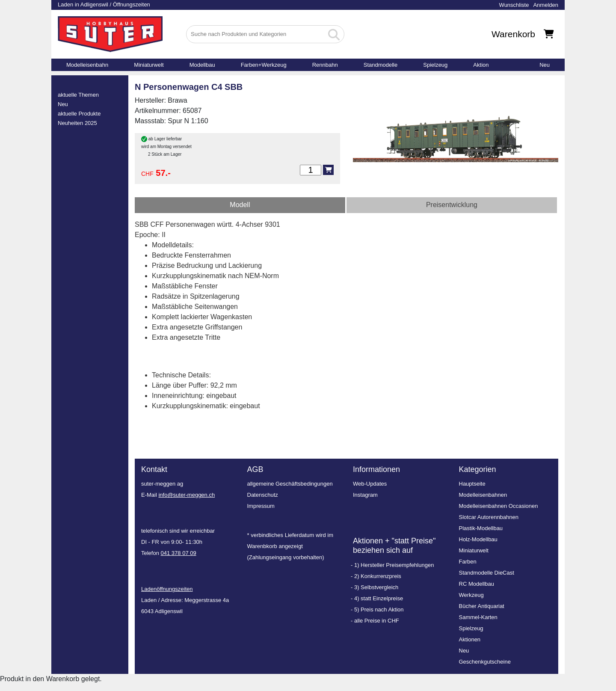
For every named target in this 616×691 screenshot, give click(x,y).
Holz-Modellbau (478, 539)
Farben (468, 562)
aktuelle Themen (78, 95)
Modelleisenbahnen (483, 495)
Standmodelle (381, 65)
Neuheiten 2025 (77, 123)
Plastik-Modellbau (481, 528)
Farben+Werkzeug (264, 65)
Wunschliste (514, 5)
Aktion (481, 65)
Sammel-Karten (478, 617)
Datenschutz (263, 495)
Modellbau (202, 65)
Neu (545, 65)
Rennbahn (325, 65)
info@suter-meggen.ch (187, 495)
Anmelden (546, 5)
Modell (240, 205)
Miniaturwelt (149, 65)
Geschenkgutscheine (485, 662)
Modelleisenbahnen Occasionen (499, 506)
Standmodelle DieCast (487, 573)
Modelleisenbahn (87, 65)
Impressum (261, 506)
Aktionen (470, 639)
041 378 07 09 (179, 553)
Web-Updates (370, 484)
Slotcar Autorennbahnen (489, 517)
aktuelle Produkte (79, 114)
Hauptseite (472, 484)
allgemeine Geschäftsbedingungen (290, 484)
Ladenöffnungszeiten (167, 589)
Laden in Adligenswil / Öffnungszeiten (104, 4)
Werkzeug (471, 595)
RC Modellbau (477, 584)
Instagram (365, 495)
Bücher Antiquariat (482, 606)
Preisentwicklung (452, 205)
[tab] (240, 205)
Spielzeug (435, 65)
